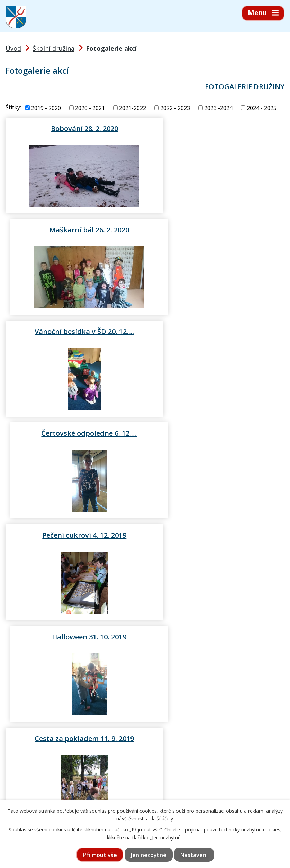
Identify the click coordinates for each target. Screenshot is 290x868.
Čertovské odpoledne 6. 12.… (216, 230)
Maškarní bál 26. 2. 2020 (216, 128)
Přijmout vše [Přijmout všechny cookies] (100, 855)
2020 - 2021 (90, 108)
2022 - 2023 (175, 108)
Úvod (13, 48)
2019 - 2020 (46, 108)
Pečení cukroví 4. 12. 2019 (74, 332)
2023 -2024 (218, 108)
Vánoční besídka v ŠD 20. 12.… (74, 230)
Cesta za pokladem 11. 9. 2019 (74, 433)
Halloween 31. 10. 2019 (216, 332)
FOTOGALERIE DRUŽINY (245, 87)
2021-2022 (133, 108)
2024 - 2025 (262, 108)
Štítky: (13, 107)
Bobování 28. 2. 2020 (74, 128)
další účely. (162, 818)
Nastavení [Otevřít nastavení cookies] (194, 855)
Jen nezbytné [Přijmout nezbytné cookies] (149, 855)
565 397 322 (46, 797)
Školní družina (53, 48)
